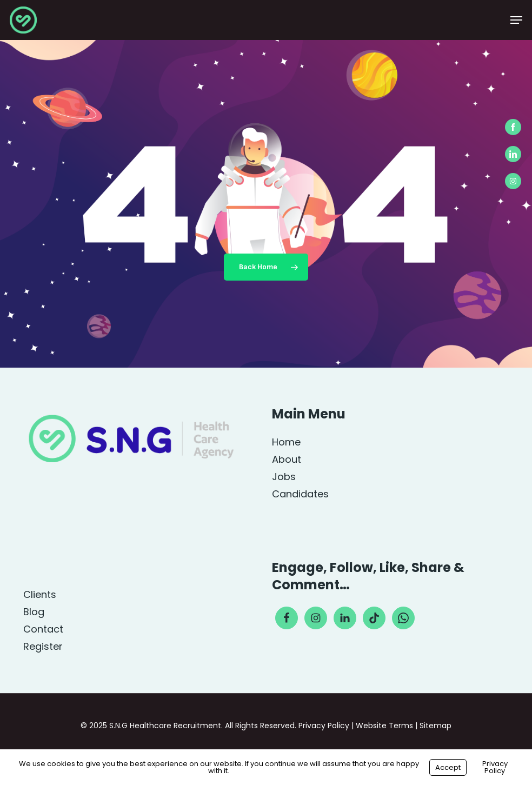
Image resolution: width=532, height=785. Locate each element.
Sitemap (435, 726)
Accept (448, 767)
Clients (40, 595)
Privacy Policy (324, 726)
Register (43, 647)
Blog (34, 612)
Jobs (284, 477)
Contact (43, 629)
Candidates (300, 494)
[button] (516, 20)
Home (286, 442)
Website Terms (384, 726)
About (287, 460)
